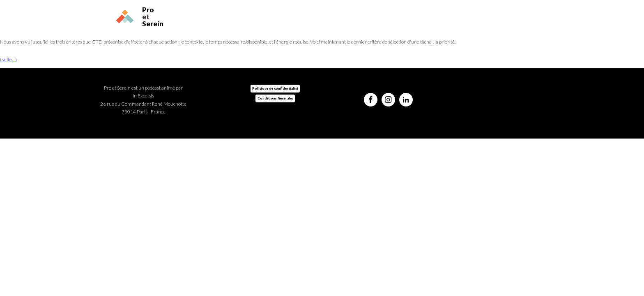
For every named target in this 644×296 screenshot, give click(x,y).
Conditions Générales (275, 98)
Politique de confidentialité (275, 88)
